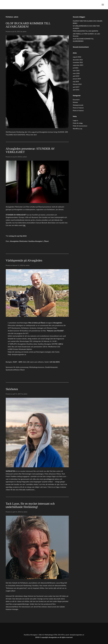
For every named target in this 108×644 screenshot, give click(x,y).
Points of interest (78, 108)
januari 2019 (77, 79)
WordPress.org (77, 129)
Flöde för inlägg (78, 123)
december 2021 (78, 60)
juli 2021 (76, 68)
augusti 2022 (77, 57)
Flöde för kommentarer (80, 126)
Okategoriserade (78, 105)
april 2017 (76, 87)
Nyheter (75, 102)
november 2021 (78, 62)
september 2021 (78, 65)
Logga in (75, 120)
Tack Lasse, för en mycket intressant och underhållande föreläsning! (30, 505)
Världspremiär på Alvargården (24, 260)
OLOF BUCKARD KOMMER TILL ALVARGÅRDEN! (28, 25)
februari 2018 (77, 84)
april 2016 (76, 90)
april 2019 (76, 76)
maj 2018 (76, 81)
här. (24, 225)
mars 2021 (76, 71)
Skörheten (12, 389)
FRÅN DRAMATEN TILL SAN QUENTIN (85, 31)
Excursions (76, 100)
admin (24, 31)
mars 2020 (76, 73)
